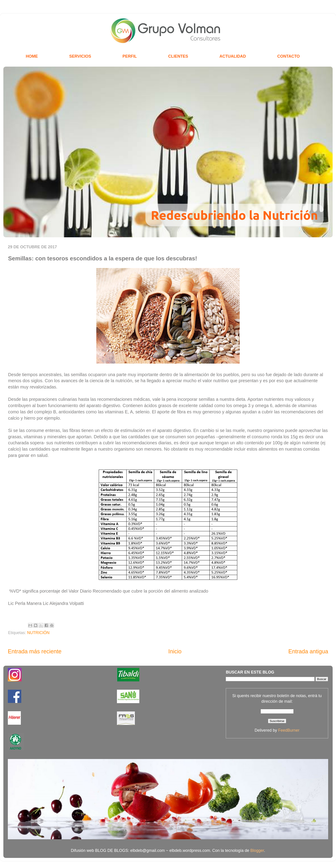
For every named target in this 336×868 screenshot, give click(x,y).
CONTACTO (289, 56)
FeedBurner (289, 730)
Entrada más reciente (35, 651)
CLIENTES (178, 56)
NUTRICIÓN (38, 633)
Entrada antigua (308, 651)
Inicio (175, 651)
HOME (32, 56)
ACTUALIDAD (233, 56)
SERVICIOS (80, 56)
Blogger (257, 851)
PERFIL (130, 56)
